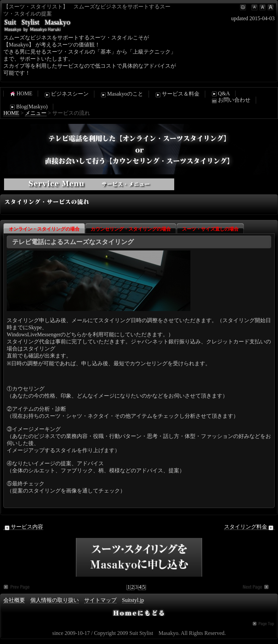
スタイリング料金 (249, 527)
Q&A (220, 94)
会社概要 (14, 600)
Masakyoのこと (121, 94)
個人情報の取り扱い (55, 600)
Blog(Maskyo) (28, 107)
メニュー (36, 113)
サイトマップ (100, 600)
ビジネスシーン (66, 94)
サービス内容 (23, 527)
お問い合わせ (230, 100)
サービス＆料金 (177, 94)
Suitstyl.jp (133, 600)
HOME (21, 94)
